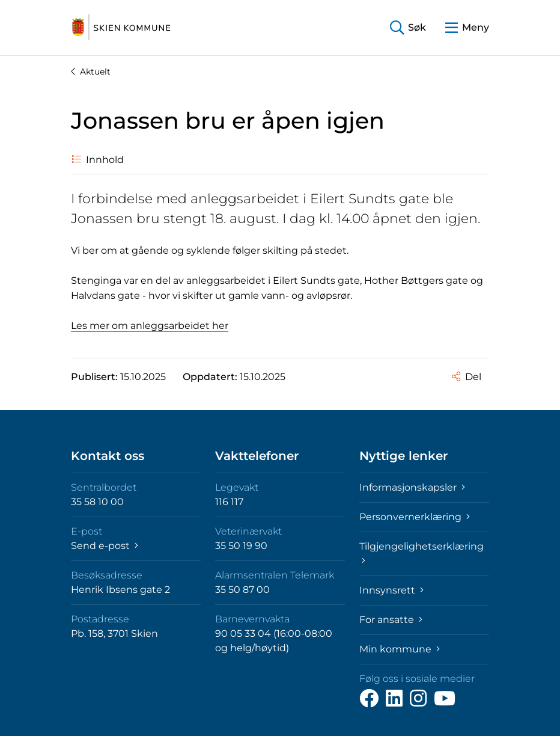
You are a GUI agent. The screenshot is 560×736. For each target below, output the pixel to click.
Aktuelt (91, 72)
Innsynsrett (391, 590)
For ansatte (391, 620)
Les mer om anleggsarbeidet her (150, 326)
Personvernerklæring (415, 517)
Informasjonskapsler (412, 487)
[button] (408, 28)
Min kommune (400, 649)
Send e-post (105, 546)
